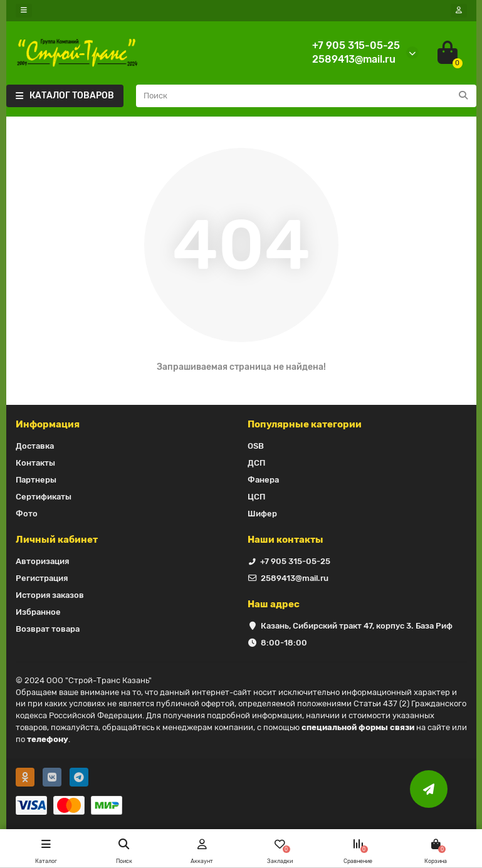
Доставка (35, 446)
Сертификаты (44, 497)
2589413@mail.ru (354, 59)
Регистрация (42, 578)
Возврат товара (48, 629)
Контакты (35, 463)
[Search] (306, 96)
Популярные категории (305, 424)
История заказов (50, 595)
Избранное (38, 612)
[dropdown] (24, 11)
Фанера (263, 480)
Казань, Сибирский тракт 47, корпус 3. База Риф (357, 626)
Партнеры (36, 480)
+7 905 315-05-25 (356, 45)
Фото (27, 514)
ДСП (256, 463)
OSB (256, 446)
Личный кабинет (57, 540)
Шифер (262, 514)
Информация (48, 424)
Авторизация (42, 561)
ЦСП (256, 497)
